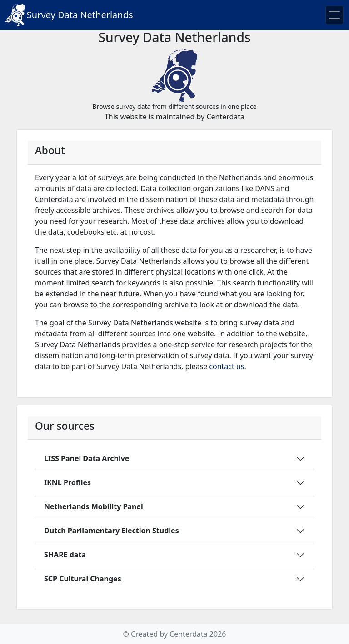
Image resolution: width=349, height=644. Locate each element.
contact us (227, 366)
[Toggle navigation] (334, 15)
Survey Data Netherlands (69, 15)
